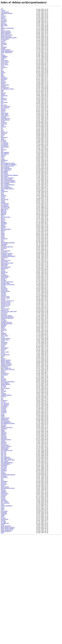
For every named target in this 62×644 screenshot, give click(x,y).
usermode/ (4, 563)
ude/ (2, 87)
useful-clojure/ (6, 534)
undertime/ (4, 317)
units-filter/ (5, 369)
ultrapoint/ (5, 244)
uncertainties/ (6, 299)
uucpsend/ (4, 614)
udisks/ (3, 99)
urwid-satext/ (5, 500)
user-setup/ (5, 552)
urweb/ (3, 497)
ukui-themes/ (5, 222)
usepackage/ (5, 537)
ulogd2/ (3, 241)
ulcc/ (2, 230)
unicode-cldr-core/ (7, 337)
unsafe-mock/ (5, 406)
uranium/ (3, 468)
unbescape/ (4, 291)
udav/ (2, 84)
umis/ (2, 257)
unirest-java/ (5, 356)
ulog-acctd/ (5, 238)
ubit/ (2, 34)
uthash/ (3, 597)
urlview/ (3, 490)
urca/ (2, 469)
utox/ (2, 607)
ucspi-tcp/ (4, 74)
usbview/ (3, 531)
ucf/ (2, 53)
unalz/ (3, 283)
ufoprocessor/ (5, 142)
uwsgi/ (3, 628)
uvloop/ (3, 623)
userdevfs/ (4, 557)
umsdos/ (3, 272)
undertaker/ (5, 316)
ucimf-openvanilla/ (7, 60)
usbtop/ (3, 528)
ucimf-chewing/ (6, 58)
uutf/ (2, 618)
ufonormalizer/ (6, 141)
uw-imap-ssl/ (5, 626)
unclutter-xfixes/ (7, 303)
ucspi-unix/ (5, 76)
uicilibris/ (5, 173)
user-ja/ (3, 546)
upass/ (3, 426)
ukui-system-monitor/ (8, 220)
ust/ (2, 573)
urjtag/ (3, 481)
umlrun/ (3, 262)
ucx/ (2, 81)
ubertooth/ (4, 29)
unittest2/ (4, 374)
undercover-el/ (6, 311)
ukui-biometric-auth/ (8, 194)
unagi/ (3, 282)
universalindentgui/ (7, 379)
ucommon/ (3, 68)
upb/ (2, 427)
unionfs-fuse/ (5, 355)
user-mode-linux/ (6, 549)
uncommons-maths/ (6, 304)
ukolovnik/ (4, 191)
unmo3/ (3, 392)
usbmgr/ (3, 516)
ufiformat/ (4, 121)
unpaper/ (3, 398)
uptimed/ (3, 461)
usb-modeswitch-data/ (8, 507)
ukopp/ (3, 193)
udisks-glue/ (5, 100)
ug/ (2, 154)
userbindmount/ (6, 555)
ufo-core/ (4, 125)
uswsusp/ (3, 578)
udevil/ (3, 91)
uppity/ (3, 445)
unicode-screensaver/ (8, 340)
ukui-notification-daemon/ (9, 209)
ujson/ (3, 189)
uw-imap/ (3, 625)
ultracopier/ (5, 243)
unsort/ (3, 413)
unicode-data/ (5, 338)
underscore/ (5, 312)
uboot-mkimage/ (6, 39)
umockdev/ (4, 265)
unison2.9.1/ (5, 366)
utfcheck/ (4, 592)
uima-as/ (3, 185)
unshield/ (4, 411)
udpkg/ (3, 112)
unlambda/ (4, 389)
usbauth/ (3, 510)
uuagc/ (3, 609)
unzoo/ (3, 422)
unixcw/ (3, 382)
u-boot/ (3, 11)
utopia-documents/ (7, 605)
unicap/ (3, 333)
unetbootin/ (5, 321)
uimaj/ (3, 186)
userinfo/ (4, 558)
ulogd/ (3, 240)
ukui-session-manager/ (8, 215)
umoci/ (3, 264)
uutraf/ (3, 620)
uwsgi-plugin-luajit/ (8, 631)
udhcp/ (3, 96)
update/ (3, 429)
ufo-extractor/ (6, 126)
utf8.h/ (3, 586)
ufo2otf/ (3, 131)
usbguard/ (4, 513)
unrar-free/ (5, 401)
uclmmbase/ (4, 66)
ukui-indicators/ (6, 201)
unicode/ (3, 335)
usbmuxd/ (3, 520)
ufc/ (2, 120)
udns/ (2, 107)
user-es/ (3, 542)
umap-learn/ (5, 249)
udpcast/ (3, 110)
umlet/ (3, 261)
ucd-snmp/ (4, 52)
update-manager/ (6, 434)
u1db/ (2, 16)
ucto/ (2, 78)
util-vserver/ (5, 602)
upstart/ (3, 455)
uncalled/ (4, 296)
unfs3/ (3, 322)
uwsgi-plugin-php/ (7, 635)
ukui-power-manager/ (7, 212)
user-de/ (3, 541)
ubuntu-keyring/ (6, 42)
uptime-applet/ (6, 460)
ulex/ (2, 231)
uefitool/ (4, 118)
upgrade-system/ (6, 437)
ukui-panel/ (5, 210)
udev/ (2, 89)
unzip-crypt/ (5, 421)
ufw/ (2, 152)
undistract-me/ (6, 319)
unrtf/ (3, 403)
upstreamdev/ (5, 458)
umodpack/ (4, 267)
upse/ (2, 452)
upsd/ (2, 450)
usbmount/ (4, 518)
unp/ (2, 397)
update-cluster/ (6, 431)
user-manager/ (5, 547)
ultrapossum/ (5, 246)
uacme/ (3, 19)
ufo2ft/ (3, 130)
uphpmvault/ (5, 439)
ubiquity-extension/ (7, 32)
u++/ (2, 10)
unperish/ (4, 400)
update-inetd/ (5, 432)
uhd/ (2, 162)
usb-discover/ (5, 503)
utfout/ (3, 596)
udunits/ (3, 117)
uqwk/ (2, 466)
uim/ (2, 180)
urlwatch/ (4, 492)
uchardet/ (4, 55)
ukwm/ (2, 227)
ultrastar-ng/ (5, 248)
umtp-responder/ (6, 274)
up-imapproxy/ (5, 424)
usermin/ (3, 562)
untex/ (3, 414)
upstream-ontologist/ (8, 456)
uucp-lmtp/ (4, 612)
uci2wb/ (3, 57)
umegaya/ (3, 254)
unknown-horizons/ (7, 387)
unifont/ (3, 351)
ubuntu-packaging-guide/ (9, 44)
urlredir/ (4, 487)
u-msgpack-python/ (7, 15)
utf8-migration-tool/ (8, 584)
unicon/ (3, 342)
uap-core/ (4, 23)
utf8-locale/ (5, 583)
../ (2, 8)
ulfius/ (3, 235)
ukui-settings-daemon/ (8, 217)
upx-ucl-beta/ (5, 465)
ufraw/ (3, 144)
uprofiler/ (4, 448)
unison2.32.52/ (6, 364)
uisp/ (2, 188)
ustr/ (2, 575)
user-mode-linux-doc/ (8, 550)
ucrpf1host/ (5, 71)
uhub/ (2, 165)
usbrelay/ (4, 524)
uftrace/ (3, 151)
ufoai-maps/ (5, 136)
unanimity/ (4, 285)
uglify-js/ (4, 157)
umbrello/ (4, 253)
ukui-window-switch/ (7, 225)
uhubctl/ (3, 167)
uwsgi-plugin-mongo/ (7, 633)
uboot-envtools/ (6, 37)
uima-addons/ (5, 183)
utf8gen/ (3, 588)
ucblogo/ (3, 50)
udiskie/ (3, 97)
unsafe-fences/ (6, 405)
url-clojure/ (5, 482)
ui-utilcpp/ (5, 172)
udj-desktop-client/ (7, 105)
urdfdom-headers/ (6, 473)
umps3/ (3, 269)
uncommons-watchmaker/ (8, 306)
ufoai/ (3, 133)
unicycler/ (4, 345)
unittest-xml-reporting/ (9, 372)
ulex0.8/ (3, 233)
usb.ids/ (3, 508)
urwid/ (3, 499)
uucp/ (2, 610)
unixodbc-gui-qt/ (6, 385)
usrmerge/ (4, 570)
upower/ (3, 444)
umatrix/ (3, 251)
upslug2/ (3, 453)
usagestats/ (5, 502)
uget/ (2, 155)
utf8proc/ (4, 589)
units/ (3, 367)
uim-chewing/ (5, 181)
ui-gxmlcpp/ (5, 170)
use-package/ (5, 533)
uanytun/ (3, 21)
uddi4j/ (3, 86)
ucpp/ (2, 70)
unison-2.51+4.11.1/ (7, 359)
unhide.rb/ (4, 325)
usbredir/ (4, 523)
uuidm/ (3, 617)
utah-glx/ (4, 580)
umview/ (3, 275)
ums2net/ (3, 270)
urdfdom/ (3, 471)
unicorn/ (3, 343)
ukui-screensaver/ (7, 214)
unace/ (3, 278)
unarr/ (3, 288)
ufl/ (2, 123)
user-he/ (3, 544)
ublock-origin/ (6, 36)
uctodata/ (4, 79)
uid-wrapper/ (5, 175)
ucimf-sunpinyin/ (6, 62)
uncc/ (2, 298)
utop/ (2, 604)
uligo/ (3, 236)
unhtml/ (3, 327)
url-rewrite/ (5, 484)
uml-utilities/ (6, 259)
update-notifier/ (6, 435)
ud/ (2, 83)
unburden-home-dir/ (7, 295)
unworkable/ (5, 416)
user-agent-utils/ (7, 539)
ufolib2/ (3, 139)
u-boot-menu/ (5, 13)
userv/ (3, 565)
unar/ (2, 287)
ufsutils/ (4, 147)
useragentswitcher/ (7, 554)
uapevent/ (4, 24)
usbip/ (3, 515)
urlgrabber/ (5, 486)
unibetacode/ (5, 330)
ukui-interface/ (6, 202)
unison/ (3, 358)
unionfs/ (3, 353)
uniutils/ (4, 376)
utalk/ (3, 581)
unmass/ (3, 390)
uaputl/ (3, 26)
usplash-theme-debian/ (8, 568)
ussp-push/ (4, 571)
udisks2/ (3, 102)
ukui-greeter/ (5, 199)
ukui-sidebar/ (5, 219)
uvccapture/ (5, 622)
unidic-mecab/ (5, 348)
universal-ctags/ (6, 377)
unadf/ (3, 280)
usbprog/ (3, 521)
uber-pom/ (4, 28)
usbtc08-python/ (6, 526)
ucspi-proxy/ (5, 73)
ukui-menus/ (5, 207)
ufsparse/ (4, 146)
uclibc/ (3, 65)
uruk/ (2, 495)
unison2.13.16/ (6, 361)
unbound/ (3, 293)
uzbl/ (2, 638)
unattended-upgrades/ (8, 290)
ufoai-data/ (5, 134)
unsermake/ (4, 410)
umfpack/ (3, 256)
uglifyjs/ (4, 159)
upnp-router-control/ (8, 442)
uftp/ (2, 149)
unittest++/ (5, 371)
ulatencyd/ (4, 228)
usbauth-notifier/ (7, 512)
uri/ (2, 478)
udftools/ (4, 94)
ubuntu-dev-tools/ (7, 40)
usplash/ (3, 567)
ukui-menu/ (4, 206)
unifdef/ (3, 350)
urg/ (2, 476)
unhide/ (3, 324)
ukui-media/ (5, 204)
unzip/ (3, 419)
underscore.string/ (7, 314)
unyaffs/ (3, 418)
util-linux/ (5, 601)
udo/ (2, 108)
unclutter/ (4, 301)
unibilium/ (4, 332)
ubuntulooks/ (5, 45)
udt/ (2, 115)
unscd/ (3, 408)
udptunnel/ (4, 113)
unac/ (2, 277)
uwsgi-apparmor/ (6, 630)
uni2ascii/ (4, 329)
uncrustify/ (5, 308)
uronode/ (3, 494)
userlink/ (4, 560)
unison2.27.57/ (6, 363)
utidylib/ (4, 599)
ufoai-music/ (5, 138)
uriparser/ (4, 479)
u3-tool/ (3, 18)
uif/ (2, 176)
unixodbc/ (4, 384)
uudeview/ (4, 615)
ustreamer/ (4, 576)
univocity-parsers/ (7, 380)
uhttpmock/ (4, 163)
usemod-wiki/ (5, 536)
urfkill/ (3, 474)
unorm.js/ (4, 395)
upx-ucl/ (3, 463)
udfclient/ (4, 92)
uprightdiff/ (5, 447)
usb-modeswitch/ (6, 505)
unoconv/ (3, 393)
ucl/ (2, 63)
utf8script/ (5, 591)
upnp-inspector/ (6, 440)
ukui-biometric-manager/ (9, 196)
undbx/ (3, 309)
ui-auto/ (3, 168)
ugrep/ (3, 160)
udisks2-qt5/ (5, 104)
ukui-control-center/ (8, 197)
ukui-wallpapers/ (6, 223)
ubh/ (2, 31)
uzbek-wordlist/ (6, 636)
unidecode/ (4, 346)
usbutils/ (4, 529)
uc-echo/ (3, 47)
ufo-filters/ (5, 128)
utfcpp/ (3, 594)
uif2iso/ (3, 178)
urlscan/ (3, 489)
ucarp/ (3, 49)
